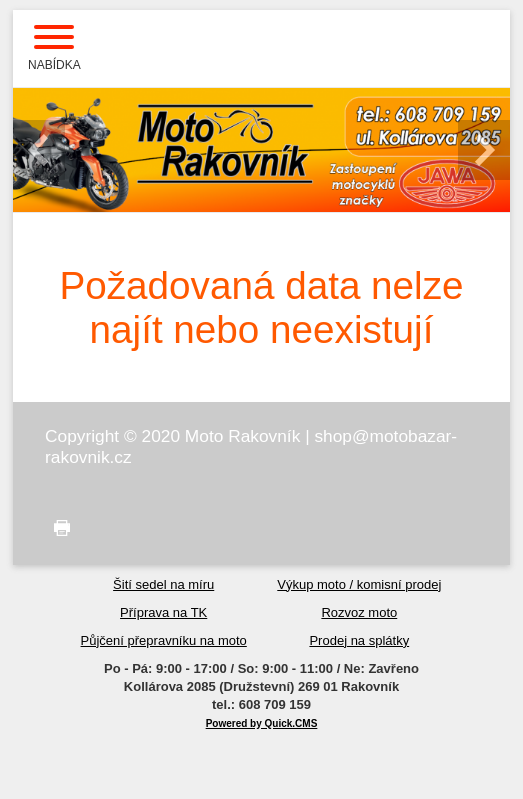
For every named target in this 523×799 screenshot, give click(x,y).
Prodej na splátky (359, 640)
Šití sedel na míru (163, 584)
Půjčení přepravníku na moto (164, 640)
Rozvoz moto (359, 612)
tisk (57, 528)
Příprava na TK (163, 612)
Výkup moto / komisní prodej (359, 584)
